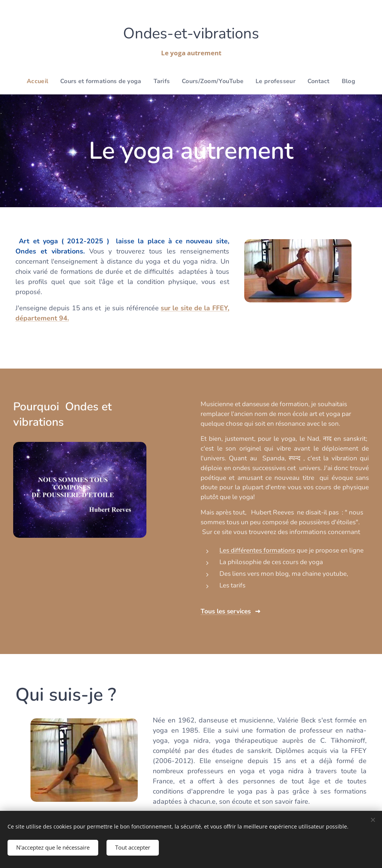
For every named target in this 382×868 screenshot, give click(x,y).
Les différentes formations (257, 550)
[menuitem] (46, 81)
